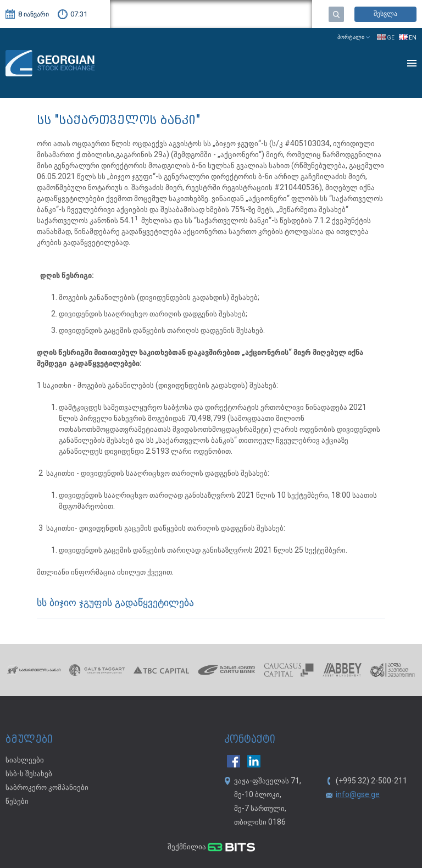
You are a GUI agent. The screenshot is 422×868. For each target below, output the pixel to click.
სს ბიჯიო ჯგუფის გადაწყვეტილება (115, 603)
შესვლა (385, 14)
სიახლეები (25, 760)
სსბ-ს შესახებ (29, 774)
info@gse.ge (358, 795)
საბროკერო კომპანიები (47, 788)
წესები (17, 802)
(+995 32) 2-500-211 (371, 781)
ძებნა (336, 14)
